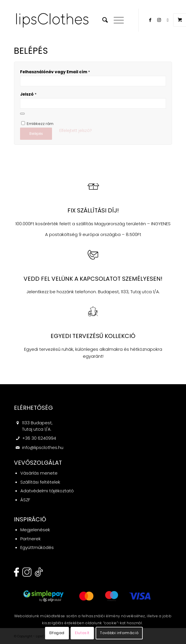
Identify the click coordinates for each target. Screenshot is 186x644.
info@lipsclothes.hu (43, 447)
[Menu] (116, 20)
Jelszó (28, 94)
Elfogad (57, 633)
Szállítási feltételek (40, 482)
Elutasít (82, 633)
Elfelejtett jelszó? (76, 131)
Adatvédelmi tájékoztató (47, 491)
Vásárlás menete (39, 473)
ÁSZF (25, 500)
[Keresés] (102, 20)
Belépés (36, 134)
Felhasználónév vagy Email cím (55, 72)
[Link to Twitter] (168, 20)
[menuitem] (102, 20)
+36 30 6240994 (39, 438)
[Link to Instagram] (159, 20)
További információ (119, 633)
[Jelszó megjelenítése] (22, 114)
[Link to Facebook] (150, 20)
